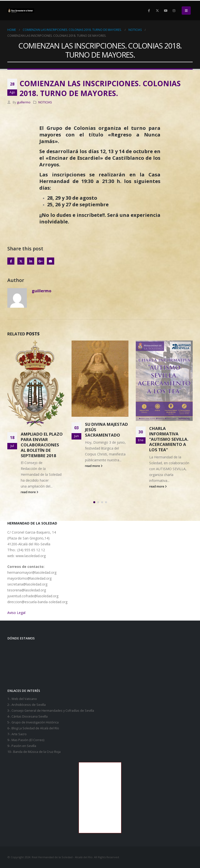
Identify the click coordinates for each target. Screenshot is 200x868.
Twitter (21, 261)
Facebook (11, 261)
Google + (41, 261)
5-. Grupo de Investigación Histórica (33, 722)
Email (50, 261)
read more (30, 492)
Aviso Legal (16, 613)
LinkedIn (31, 261)
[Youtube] (166, 11)
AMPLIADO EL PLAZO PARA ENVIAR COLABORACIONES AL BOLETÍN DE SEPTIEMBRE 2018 (42, 445)
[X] (157, 11)
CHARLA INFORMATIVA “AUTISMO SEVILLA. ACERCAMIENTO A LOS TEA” (169, 439)
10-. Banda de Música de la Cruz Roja (34, 752)
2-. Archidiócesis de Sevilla (26, 705)
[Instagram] (174, 11)
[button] (186, 11)
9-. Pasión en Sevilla (22, 746)
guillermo (24, 102)
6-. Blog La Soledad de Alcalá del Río (33, 728)
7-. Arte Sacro (17, 734)
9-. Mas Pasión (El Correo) (26, 740)
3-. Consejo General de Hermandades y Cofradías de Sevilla (51, 711)
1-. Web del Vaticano (22, 699)
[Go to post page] (36, 384)
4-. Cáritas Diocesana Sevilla (27, 716)
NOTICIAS (45, 102)
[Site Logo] (21, 11)
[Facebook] (149, 11)
